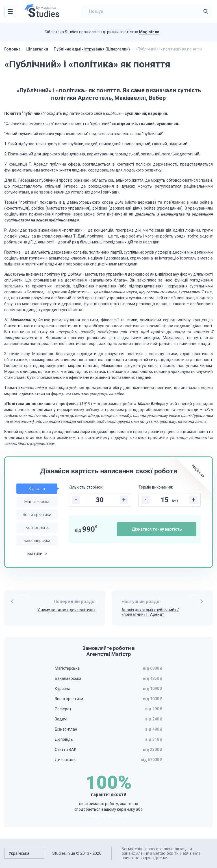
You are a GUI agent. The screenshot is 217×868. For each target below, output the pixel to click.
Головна (12, 49)
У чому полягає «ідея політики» (66, 610)
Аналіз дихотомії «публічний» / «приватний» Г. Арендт (150, 612)
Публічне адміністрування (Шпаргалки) (92, 49)
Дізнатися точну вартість (157, 529)
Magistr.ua (149, 32)
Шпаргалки (37, 49)
